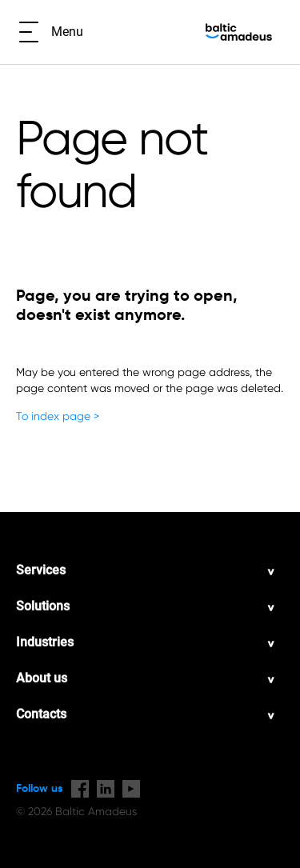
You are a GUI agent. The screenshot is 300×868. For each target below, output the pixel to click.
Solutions (43, 606)
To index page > (58, 416)
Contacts (41, 714)
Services (41, 570)
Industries (45, 642)
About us (42, 678)
